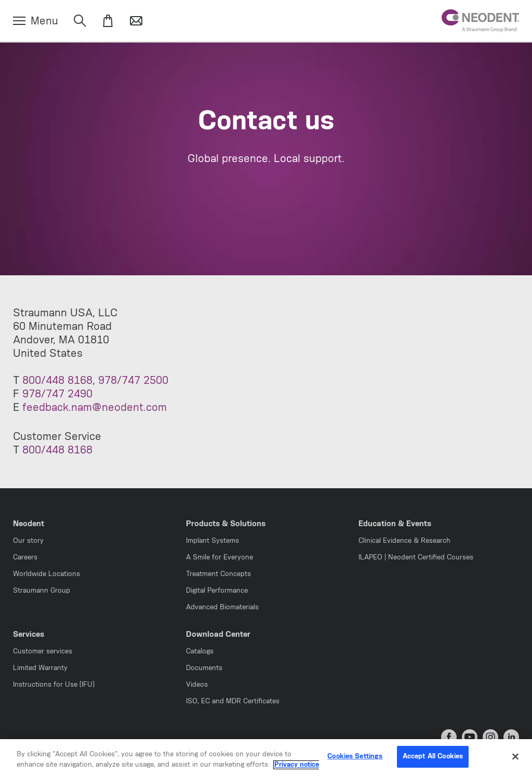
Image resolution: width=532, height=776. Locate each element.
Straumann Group (42, 591)
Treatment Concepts (218, 574)
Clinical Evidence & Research (404, 541)
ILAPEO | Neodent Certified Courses (416, 558)
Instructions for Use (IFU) (54, 685)
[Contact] (136, 21)
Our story (28, 541)
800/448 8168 (57, 381)
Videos (197, 685)
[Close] (515, 762)
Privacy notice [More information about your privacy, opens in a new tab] (297, 771)
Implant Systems (212, 541)
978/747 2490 (57, 394)
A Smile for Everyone (220, 558)
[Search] (80, 21)
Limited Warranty (40, 668)
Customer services (43, 652)
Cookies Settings (355, 763)
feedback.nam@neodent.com (95, 408)
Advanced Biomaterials (222, 607)
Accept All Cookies (433, 763)
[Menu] (36, 21)
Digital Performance (217, 591)
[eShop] (108, 21)
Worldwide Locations (46, 574)
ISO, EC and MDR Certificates (233, 701)
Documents (204, 668)
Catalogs (200, 652)
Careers (25, 558)
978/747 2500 (133, 381)
